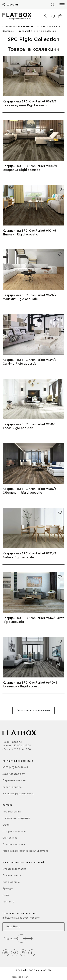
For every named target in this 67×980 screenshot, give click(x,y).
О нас (6, 895)
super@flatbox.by (14, 774)
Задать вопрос (12, 787)
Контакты (8, 902)
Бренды (8, 889)
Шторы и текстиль (14, 831)
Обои (6, 825)
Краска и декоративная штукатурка (25, 851)
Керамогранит (12, 812)
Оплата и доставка (14, 869)
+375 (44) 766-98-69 (15, 767)
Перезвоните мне (14, 780)
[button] (62, 5)
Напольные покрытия (16, 818)
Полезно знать (12, 875)
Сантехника (10, 838)
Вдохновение (11, 882)
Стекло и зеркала (14, 844)
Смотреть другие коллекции (33, 710)
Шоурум (12, 5)
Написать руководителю (18, 794)
